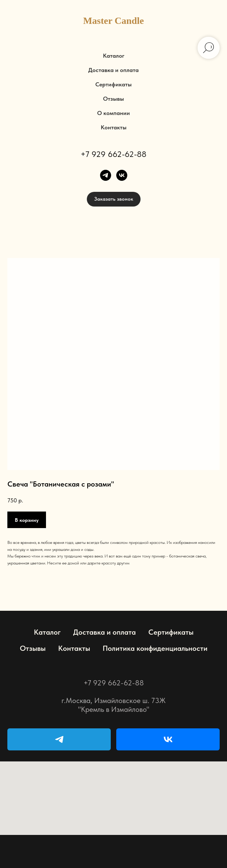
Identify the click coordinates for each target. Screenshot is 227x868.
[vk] (122, 175)
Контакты (114, 127)
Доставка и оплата (113, 70)
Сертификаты (113, 84)
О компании (113, 113)
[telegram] (106, 175)
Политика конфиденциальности (155, 648)
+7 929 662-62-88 (113, 154)
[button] (114, 199)
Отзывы (113, 99)
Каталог (114, 56)
